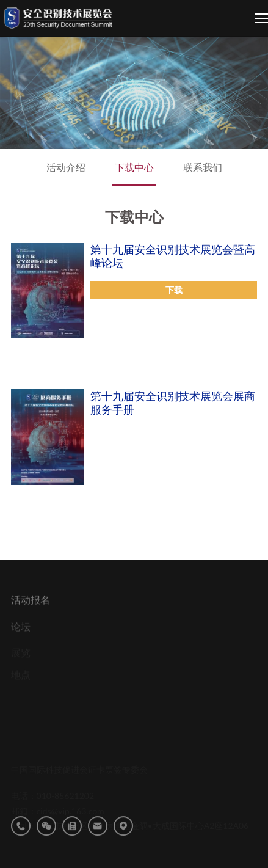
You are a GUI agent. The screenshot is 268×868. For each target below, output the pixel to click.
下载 (174, 290)
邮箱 (98, 839)
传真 (72, 839)
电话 (21, 839)
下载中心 (134, 167)
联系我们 (203, 167)
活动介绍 (66, 167)
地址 (123, 839)
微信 (46, 839)
